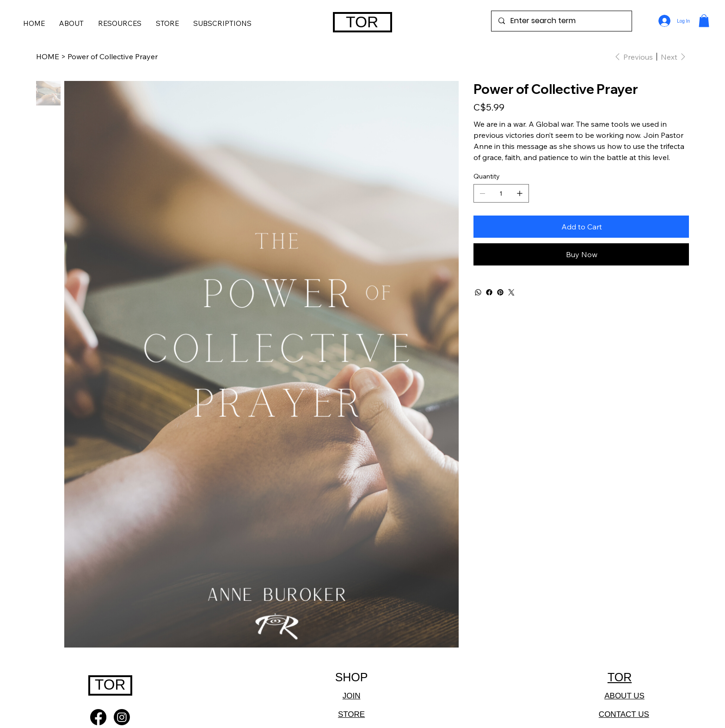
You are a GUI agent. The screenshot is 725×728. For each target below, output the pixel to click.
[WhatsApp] (478, 292)
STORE (351, 714)
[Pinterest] (500, 292)
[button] (222, 23)
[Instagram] (122, 717)
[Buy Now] (581, 254)
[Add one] (520, 193)
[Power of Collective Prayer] (113, 56)
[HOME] (48, 56)
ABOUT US (624, 696)
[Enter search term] (561, 21)
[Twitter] (511, 292)
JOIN (352, 696)
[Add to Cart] (581, 227)
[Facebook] (489, 292)
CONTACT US (624, 714)
